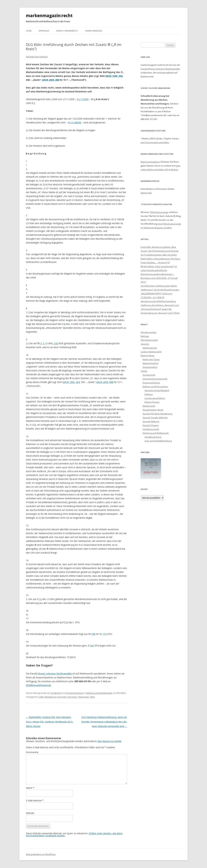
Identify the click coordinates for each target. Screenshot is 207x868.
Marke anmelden (94, 31)
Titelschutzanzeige (159, 212)
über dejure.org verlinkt (109, 741)
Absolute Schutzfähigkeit (157, 390)
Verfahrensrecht (151, 429)
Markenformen (152, 402)
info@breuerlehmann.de (38, 685)
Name (30, 788)
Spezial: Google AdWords (155, 418)
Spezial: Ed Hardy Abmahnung (157, 414)
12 (40, 599)
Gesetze (145, 344)
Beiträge (145, 336)
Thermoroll (83, 697)
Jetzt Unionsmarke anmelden (155, 142)
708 (93, 634)
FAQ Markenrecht (149, 340)
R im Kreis (72, 697)
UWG (92, 697)
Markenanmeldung (150, 162)
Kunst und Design (151, 383)
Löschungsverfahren (155, 398)
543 (92, 646)
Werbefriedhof (150, 367)
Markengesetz (150, 348)
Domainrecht (149, 375)
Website (30, 813)
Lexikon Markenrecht (151, 352)
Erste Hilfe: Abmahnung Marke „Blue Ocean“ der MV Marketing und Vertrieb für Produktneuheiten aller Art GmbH (160, 251)
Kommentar (32, 752)
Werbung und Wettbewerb (99, 693)
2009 (41, 697)
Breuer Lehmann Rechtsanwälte (55, 674)
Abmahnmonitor (149, 332)
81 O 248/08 (75, 122)
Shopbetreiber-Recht (153, 410)
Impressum (44, 31)
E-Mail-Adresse (35, 800)
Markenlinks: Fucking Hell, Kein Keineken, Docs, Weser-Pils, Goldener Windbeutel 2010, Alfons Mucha (50, 722)
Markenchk (146, 193)
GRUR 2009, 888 (51, 80)
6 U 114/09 (83, 99)
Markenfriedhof (150, 363)
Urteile (144, 371)
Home (29, 31)
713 (105, 634)
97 (67, 622)
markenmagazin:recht (49, 15)
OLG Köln (62, 697)
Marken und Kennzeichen (155, 387)
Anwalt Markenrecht (67, 31)
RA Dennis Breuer (75, 693)
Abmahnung (50, 697)
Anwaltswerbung (153, 437)
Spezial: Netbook (151, 421)
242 (56, 343)
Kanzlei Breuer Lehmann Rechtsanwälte (160, 69)
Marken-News (148, 356)
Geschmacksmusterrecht (155, 379)
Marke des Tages (151, 359)
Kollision (149, 394)
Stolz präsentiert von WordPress (41, 854)
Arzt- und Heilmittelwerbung (158, 441)
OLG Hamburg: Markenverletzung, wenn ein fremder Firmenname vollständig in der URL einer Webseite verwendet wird (104, 722)
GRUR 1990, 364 (114, 76)
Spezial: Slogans (151, 425)
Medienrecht (149, 406)
